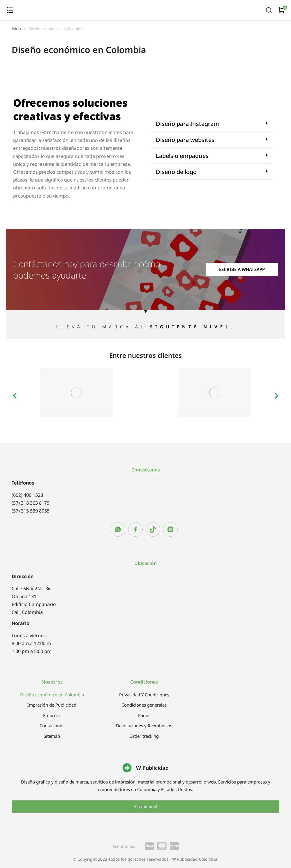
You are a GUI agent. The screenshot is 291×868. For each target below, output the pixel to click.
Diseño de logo (176, 172)
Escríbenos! (146, 806)
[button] (212, 124)
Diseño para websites (185, 140)
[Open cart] (282, 10)
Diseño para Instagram (187, 124)
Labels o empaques (182, 156)
